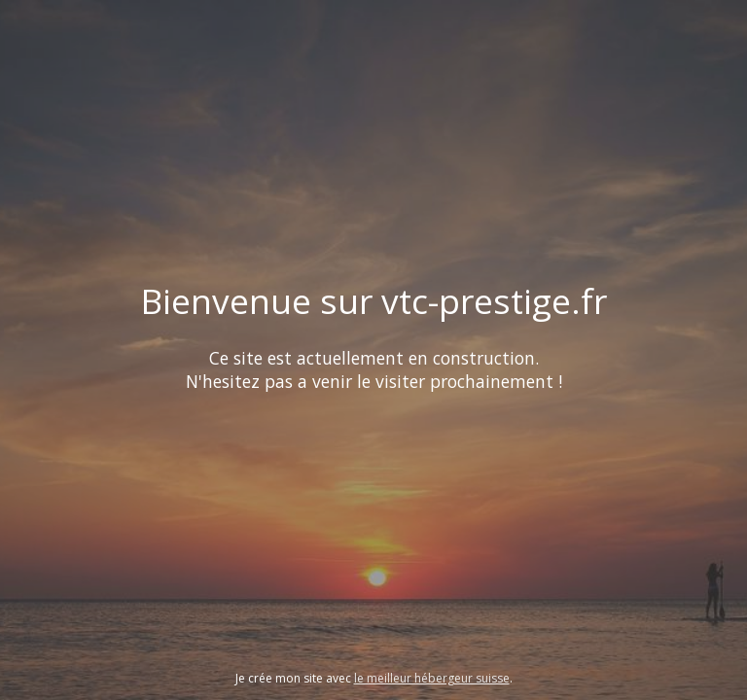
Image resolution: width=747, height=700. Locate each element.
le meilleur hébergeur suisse (432, 678)
